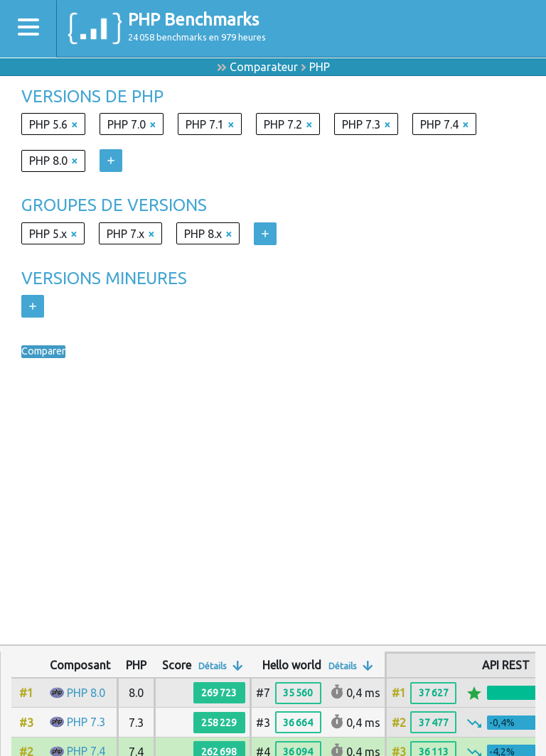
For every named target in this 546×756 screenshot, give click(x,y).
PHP (320, 67)
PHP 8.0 (86, 693)
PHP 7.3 (86, 722)
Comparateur (264, 67)
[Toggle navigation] (28, 29)
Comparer (47, 352)
